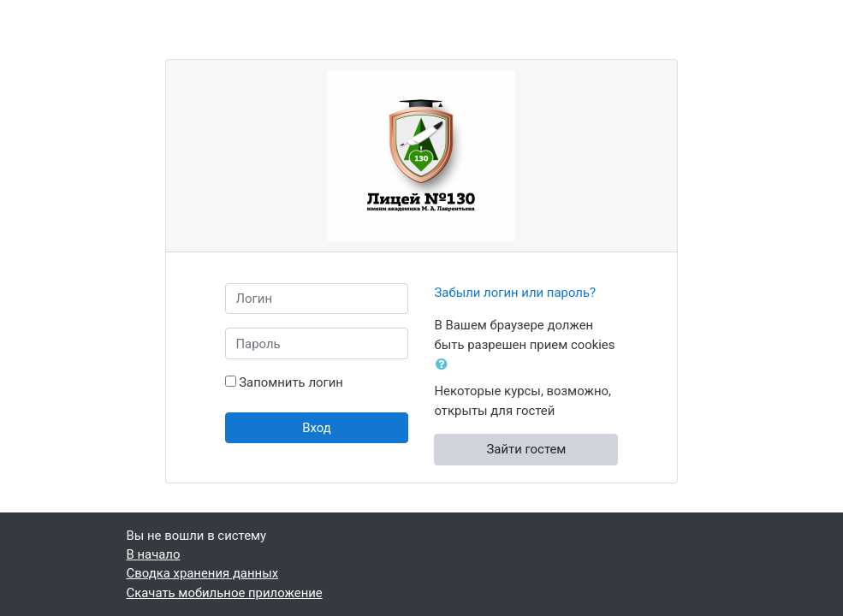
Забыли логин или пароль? (515, 293)
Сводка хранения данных (203, 573)
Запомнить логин (291, 382)
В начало (154, 554)
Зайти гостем (527, 449)
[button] (445, 364)
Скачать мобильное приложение (225, 593)
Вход (316, 428)
